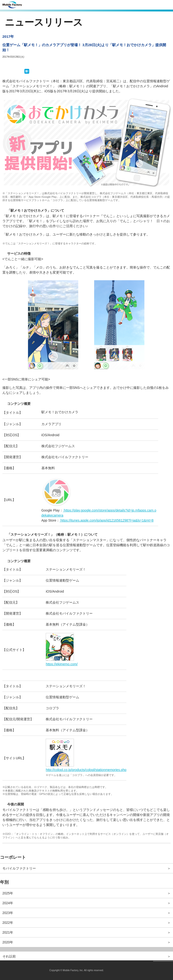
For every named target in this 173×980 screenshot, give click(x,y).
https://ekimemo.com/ (62, 664)
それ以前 (9, 956)
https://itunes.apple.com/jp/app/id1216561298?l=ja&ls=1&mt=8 (107, 520)
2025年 (8, 893)
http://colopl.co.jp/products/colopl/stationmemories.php (86, 770)
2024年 (8, 903)
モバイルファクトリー (19, 868)
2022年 (8, 923)
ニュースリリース (44, 22)
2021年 (8, 932)
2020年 (8, 942)
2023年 (8, 913)
